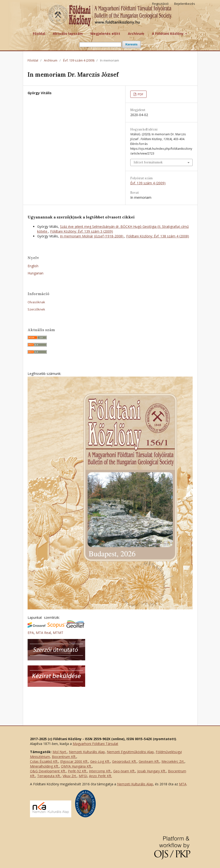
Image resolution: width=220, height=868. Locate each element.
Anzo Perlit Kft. (101, 776)
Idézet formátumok (148, 162)
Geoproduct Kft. (124, 761)
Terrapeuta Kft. (49, 776)
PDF (140, 94)
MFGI (83, 776)
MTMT (58, 633)
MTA (183, 784)
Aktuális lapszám (68, 34)
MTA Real (43, 633)
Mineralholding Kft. (45, 766)
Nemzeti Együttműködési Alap (130, 752)
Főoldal (39, 34)
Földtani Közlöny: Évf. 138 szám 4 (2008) (158, 236)
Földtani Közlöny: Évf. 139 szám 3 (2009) (82, 231)
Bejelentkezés (185, 4)
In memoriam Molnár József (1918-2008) (92, 236)
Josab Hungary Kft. (152, 771)
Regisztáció (160, 4)
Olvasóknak (36, 302)
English (33, 266)
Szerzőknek (36, 309)
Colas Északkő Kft (44, 761)
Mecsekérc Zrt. (173, 761)
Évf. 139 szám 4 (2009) (79, 60)
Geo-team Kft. (124, 771)
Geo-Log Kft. (100, 761)
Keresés (132, 44)
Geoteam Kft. (149, 761)
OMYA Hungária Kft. (76, 766)
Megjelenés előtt (105, 34)
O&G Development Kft (48, 771)
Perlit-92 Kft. (77, 771)
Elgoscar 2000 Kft (74, 761)
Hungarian (36, 273)
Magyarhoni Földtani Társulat (95, 744)
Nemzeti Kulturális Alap (87, 752)
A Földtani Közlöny (168, 34)
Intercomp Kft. (100, 771)
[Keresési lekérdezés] (100, 45)
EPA (31, 633)
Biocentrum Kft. (64, 757)
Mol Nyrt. (60, 752)
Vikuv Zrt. (70, 776)
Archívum (136, 34)
